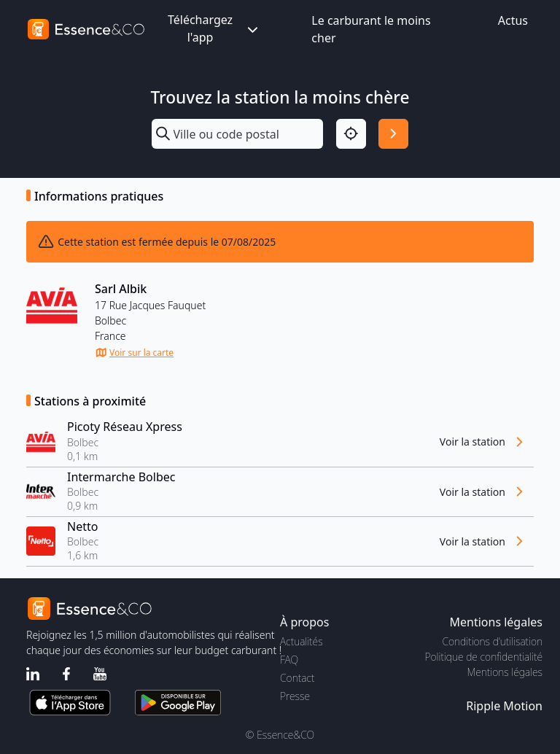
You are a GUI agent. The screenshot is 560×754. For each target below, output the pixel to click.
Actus (513, 20)
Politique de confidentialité (484, 657)
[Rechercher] (393, 134)
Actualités (302, 641)
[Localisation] (351, 134)
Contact (297, 678)
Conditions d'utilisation (492, 641)
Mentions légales (505, 672)
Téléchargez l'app (214, 28)
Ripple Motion (504, 706)
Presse (295, 696)
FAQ (289, 660)
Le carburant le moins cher (371, 29)
